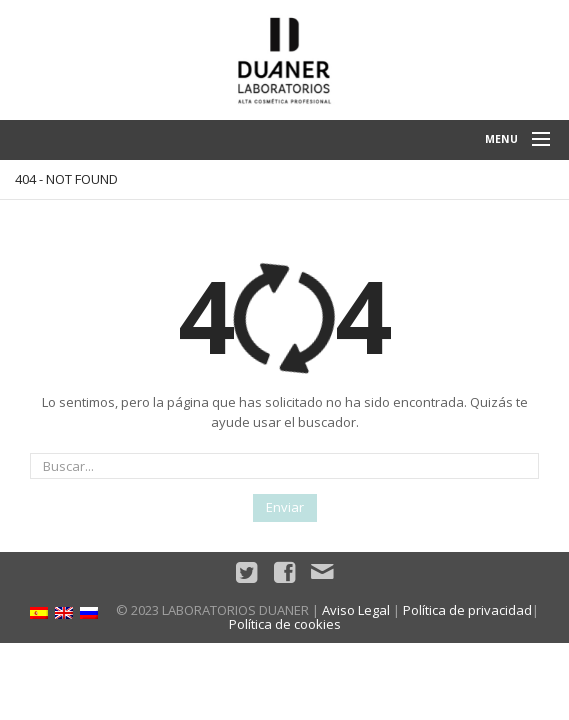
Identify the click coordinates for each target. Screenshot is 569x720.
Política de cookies (285, 624)
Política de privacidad (467, 610)
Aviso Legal (356, 610)
